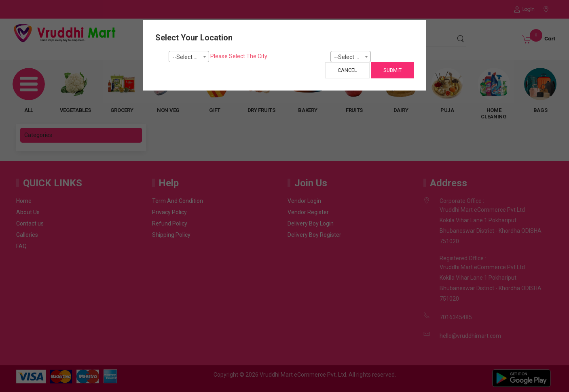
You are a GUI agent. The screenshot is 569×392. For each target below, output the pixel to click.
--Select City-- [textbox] (190, 57)
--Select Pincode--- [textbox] (352, 57)
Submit (392, 70)
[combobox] (189, 57)
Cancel (347, 70)
